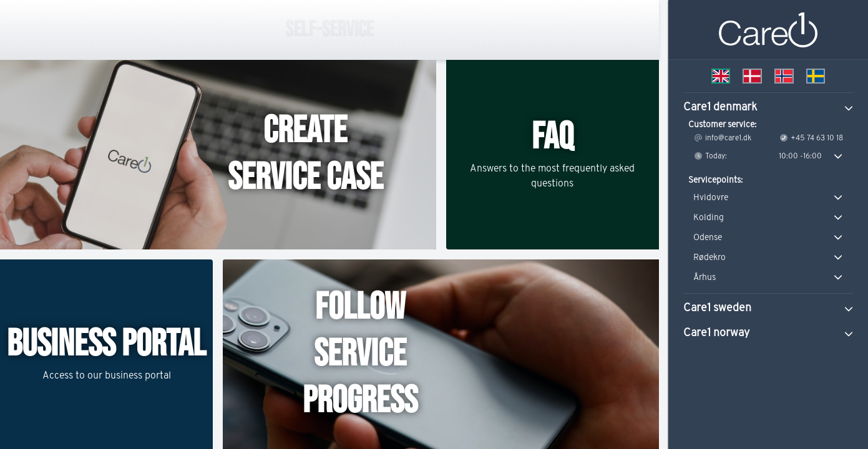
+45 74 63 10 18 (811, 138)
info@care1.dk (722, 138)
